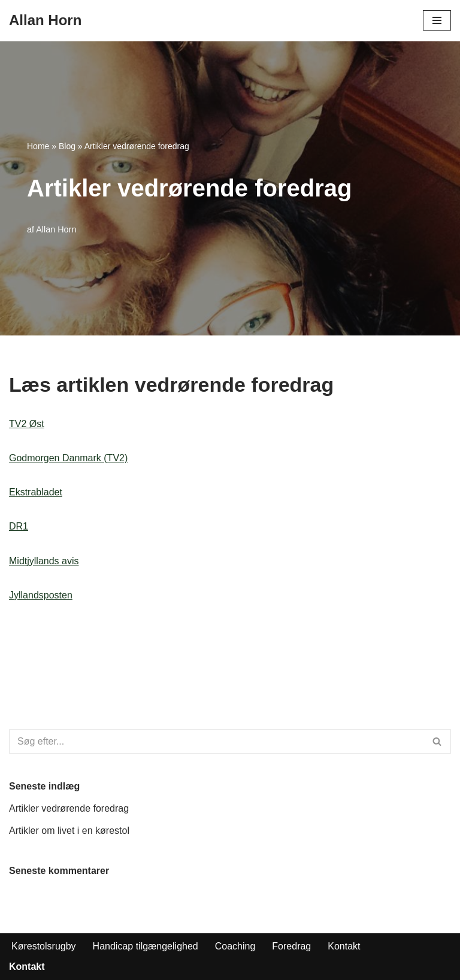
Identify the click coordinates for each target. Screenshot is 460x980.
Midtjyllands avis (44, 561)
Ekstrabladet (36, 492)
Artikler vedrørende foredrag (69, 808)
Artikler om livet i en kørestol (69, 831)
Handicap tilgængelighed (146, 946)
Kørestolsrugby (44, 946)
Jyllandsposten (41, 595)
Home (38, 146)
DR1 (19, 526)
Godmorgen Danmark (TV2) (68, 458)
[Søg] (217, 742)
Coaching (235, 946)
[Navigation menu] (437, 20)
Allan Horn (56, 229)
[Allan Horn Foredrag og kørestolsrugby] (45, 21)
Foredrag (291, 946)
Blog (67, 146)
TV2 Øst (27, 424)
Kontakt (344, 946)
